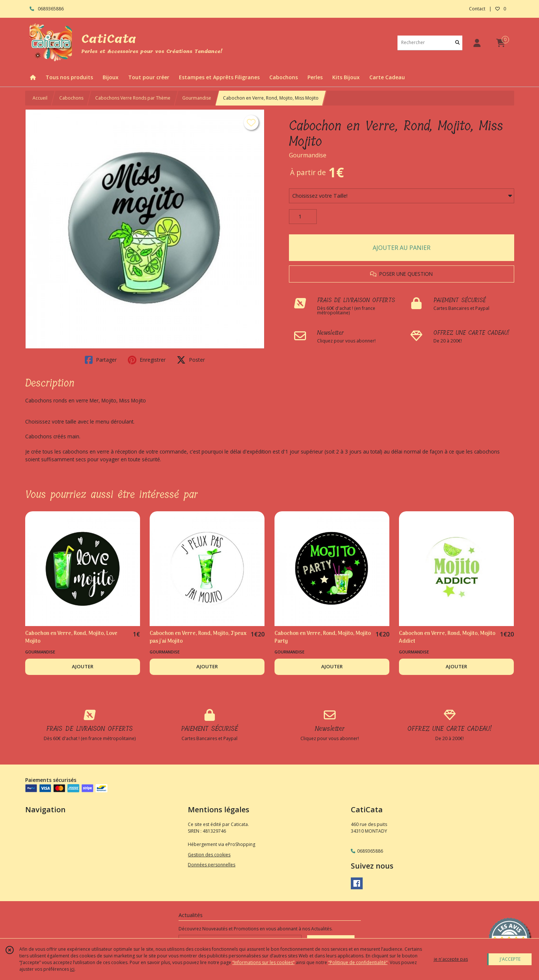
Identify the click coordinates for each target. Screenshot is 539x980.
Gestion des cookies (209, 855)
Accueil (40, 98)
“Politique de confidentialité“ (358, 962)
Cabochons (71, 98)
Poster (191, 360)
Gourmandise (197, 98)
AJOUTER (83, 666)
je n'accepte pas (451, 959)
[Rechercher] (458, 43)
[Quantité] (303, 217)
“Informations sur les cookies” (263, 962)
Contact (477, 9)
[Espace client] (477, 43)
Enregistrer (147, 360)
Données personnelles (212, 865)
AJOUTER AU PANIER (402, 248)
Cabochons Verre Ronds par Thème (133, 98)
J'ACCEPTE (510, 959)
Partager (101, 360)
